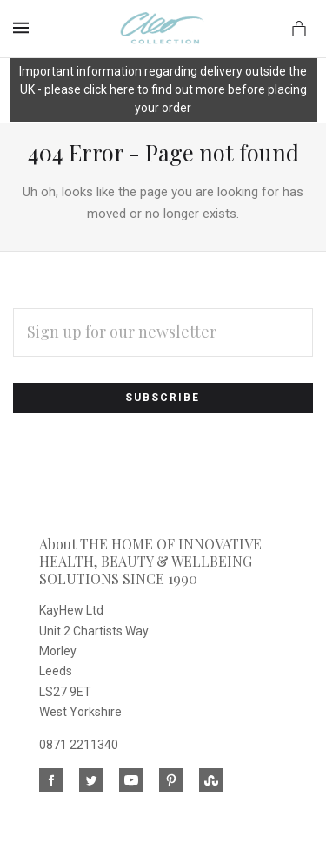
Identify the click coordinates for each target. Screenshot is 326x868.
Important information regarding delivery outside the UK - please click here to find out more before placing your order (163, 89)
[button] (163, 91)
